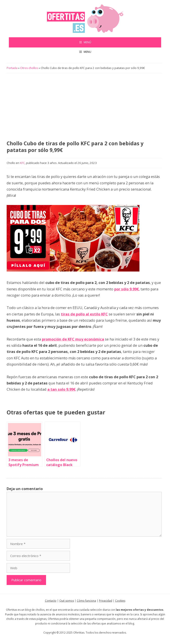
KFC (22, 163)
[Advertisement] (84, 107)
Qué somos (67, 601)
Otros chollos (29, 68)
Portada (12, 68)
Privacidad (106, 601)
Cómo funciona (86, 601)
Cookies (120, 601)
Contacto (51, 601)
